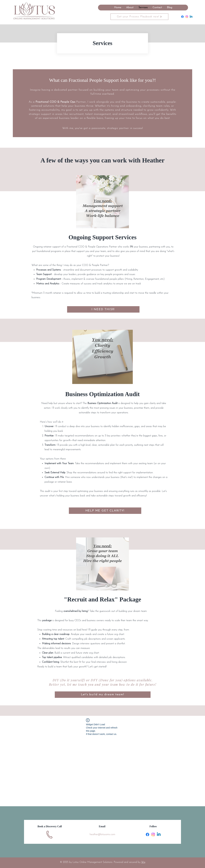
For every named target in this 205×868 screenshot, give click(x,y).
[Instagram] (187, 17)
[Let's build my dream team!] (103, 695)
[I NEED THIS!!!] (103, 309)
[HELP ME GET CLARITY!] (105, 511)
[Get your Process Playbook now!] (139, 17)
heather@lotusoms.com (102, 834)
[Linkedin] (191, 17)
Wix (143, 862)
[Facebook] (182, 17)
